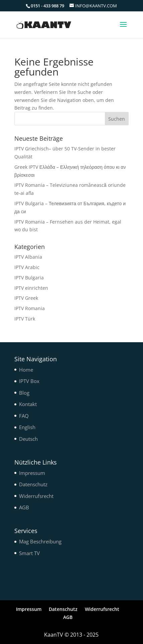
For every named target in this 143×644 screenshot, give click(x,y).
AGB (24, 507)
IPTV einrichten (31, 288)
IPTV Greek (26, 298)
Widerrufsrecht (36, 496)
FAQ (24, 416)
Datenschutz (33, 484)
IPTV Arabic (27, 267)
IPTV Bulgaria (29, 278)
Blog (24, 393)
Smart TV (29, 553)
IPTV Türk (25, 319)
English (27, 427)
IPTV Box (29, 381)
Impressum (32, 473)
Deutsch (28, 439)
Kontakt (28, 404)
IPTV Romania (30, 308)
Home (26, 370)
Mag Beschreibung (40, 541)
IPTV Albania (28, 257)
